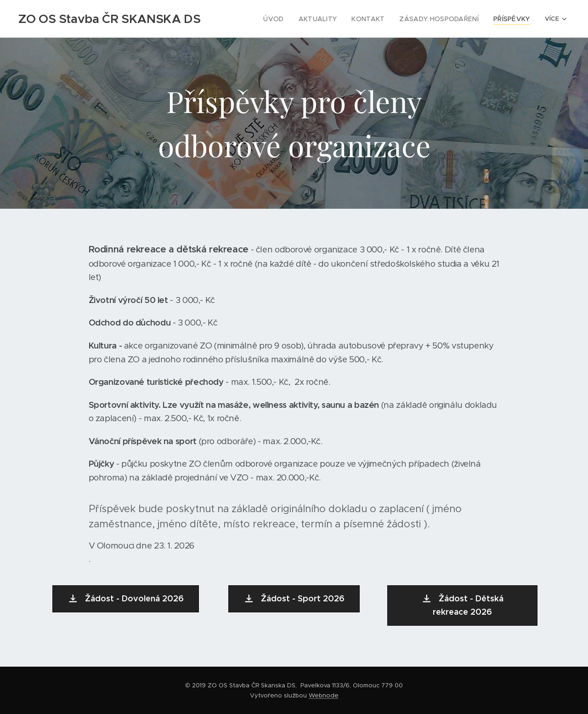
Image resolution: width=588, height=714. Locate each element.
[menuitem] (289, 19)
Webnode (324, 695)
